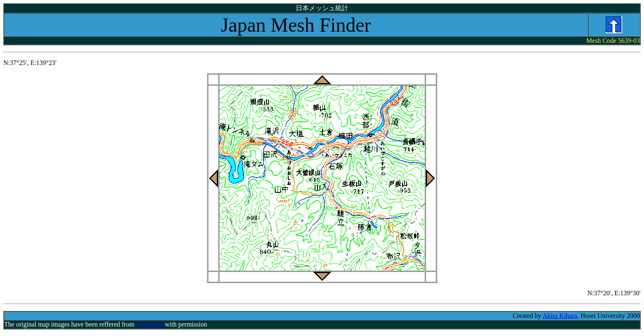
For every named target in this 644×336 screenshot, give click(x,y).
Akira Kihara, (561, 316)
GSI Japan (150, 324)
